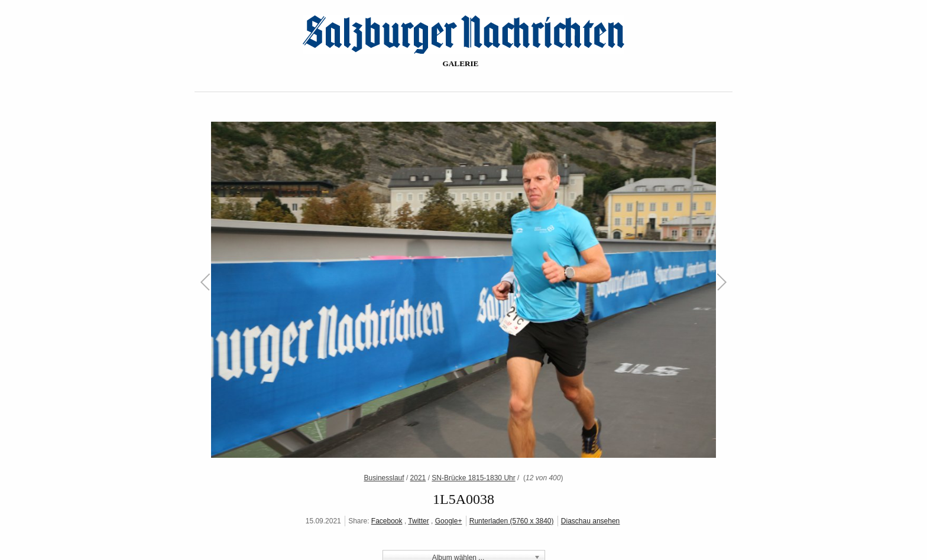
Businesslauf (384, 478)
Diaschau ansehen (590, 521)
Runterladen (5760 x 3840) (512, 521)
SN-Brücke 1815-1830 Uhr (473, 478)
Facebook (387, 521)
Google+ (449, 521)
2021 (418, 478)
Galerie (461, 64)
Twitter (418, 521)
